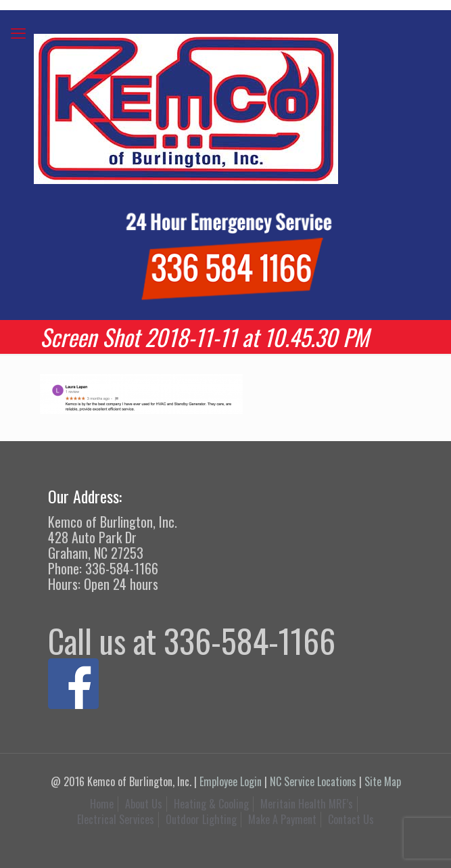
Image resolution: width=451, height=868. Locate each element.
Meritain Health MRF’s (307, 804)
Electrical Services (116, 819)
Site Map (383, 781)
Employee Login (231, 781)
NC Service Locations (313, 781)
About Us (144, 804)
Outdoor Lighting (201, 819)
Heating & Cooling (211, 804)
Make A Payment (282, 819)
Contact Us (351, 819)
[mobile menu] (18, 32)
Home (102, 804)
